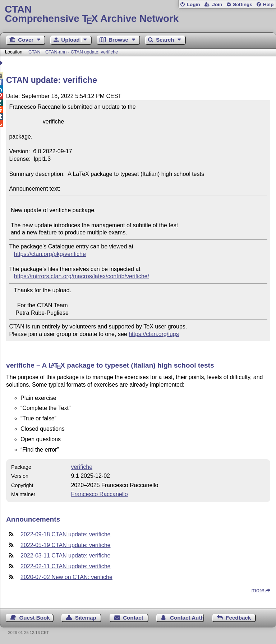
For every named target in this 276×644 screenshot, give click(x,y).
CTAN (34, 52)
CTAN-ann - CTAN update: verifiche (82, 52)
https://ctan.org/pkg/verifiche (50, 254)
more (258, 590)
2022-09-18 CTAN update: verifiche (66, 534)
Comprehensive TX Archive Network (138, 14)
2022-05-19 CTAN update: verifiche (66, 545)
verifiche (82, 467)
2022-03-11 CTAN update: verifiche (66, 556)
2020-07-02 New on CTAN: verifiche (66, 577)
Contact (133, 618)
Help (268, 4)
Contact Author (187, 618)
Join (217, 4)
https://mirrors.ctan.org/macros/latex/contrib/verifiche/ (82, 276)
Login (193, 4)
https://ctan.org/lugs (154, 334)
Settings (243, 4)
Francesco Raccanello (99, 494)
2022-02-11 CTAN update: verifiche (66, 566)
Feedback (238, 618)
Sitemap (86, 618)
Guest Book (35, 618)
